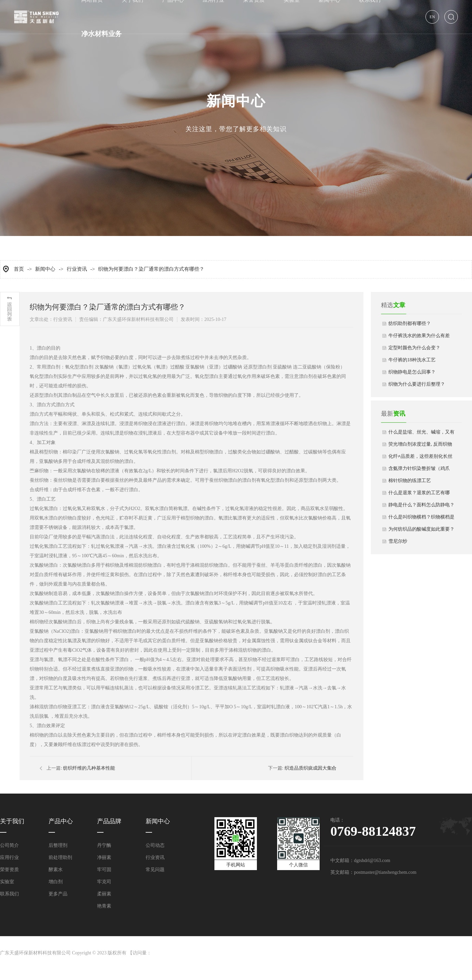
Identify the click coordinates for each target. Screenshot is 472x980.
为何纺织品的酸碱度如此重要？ (421, 529)
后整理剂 (58, 845)
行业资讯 (77, 269)
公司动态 (155, 845)
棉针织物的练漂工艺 (410, 481)
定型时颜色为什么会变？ (414, 348)
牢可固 (104, 870)
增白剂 (56, 882)
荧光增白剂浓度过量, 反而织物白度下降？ (420, 446)
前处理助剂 (60, 857)
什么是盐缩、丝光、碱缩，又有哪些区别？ (421, 434)
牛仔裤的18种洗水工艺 (412, 360)
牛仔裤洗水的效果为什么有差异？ (419, 337)
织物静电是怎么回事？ (412, 372)
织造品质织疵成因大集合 (311, 768)
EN (432, 17)
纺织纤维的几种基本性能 (89, 768)
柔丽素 (104, 894)
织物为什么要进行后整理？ (417, 384)
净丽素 (104, 857)
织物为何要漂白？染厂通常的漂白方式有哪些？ (151, 269)
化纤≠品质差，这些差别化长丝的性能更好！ (420, 458)
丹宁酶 (104, 845)
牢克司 (104, 882)
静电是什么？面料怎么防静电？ (421, 505)
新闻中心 (45, 269)
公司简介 (9, 845)
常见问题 (155, 870)
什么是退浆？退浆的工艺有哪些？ (419, 495)
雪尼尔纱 (398, 541)
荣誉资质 (9, 870)
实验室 (7, 882)
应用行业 (9, 857)
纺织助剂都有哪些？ (410, 323)
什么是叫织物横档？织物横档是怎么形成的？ (421, 519)
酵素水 (56, 870)
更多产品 (58, 894)
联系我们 (9, 894)
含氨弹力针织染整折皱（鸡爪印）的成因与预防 (419, 470)
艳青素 (104, 906)
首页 (19, 269)
